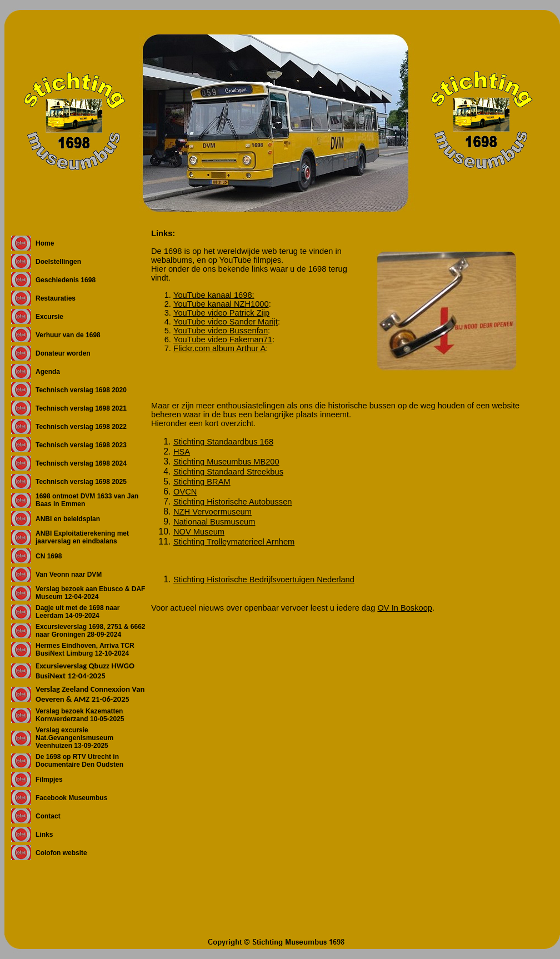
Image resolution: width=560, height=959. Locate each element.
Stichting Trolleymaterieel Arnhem (234, 542)
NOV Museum (199, 532)
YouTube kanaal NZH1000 (221, 304)
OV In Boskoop (405, 608)
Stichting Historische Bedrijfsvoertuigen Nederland (264, 580)
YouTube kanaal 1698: (214, 295)
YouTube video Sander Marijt (226, 322)
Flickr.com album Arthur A (219, 348)
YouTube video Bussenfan (221, 331)
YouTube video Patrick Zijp (221, 313)
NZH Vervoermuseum (212, 512)
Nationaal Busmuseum (214, 522)
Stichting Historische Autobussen (232, 502)
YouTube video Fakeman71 (223, 339)
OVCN (185, 492)
